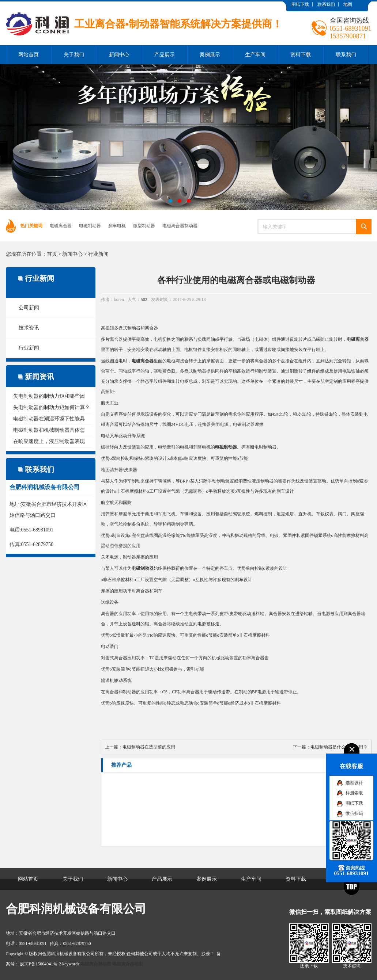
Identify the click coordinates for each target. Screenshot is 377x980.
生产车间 (255, 55)
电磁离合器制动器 (180, 226)
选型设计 (354, 783)
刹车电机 (117, 226)
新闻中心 (119, 55)
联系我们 (326, 4)
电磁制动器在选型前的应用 (149, 747)
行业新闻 (98, 254)
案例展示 (210, 55)
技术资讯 (29, 328)
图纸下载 (300, 4)
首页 (52, 254)
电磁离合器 (61, 226)
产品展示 (165, 55)
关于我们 (74, 55)
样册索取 (354, 793)
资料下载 (301, 55)
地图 (348, 4)
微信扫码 (354, 813)
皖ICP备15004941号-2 (41, 964)
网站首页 (29, 55)
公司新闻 (29, 308)
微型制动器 (144, 226)
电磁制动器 (90, 226)
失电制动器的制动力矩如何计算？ (52, 407)
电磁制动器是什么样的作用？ (339, 747)
